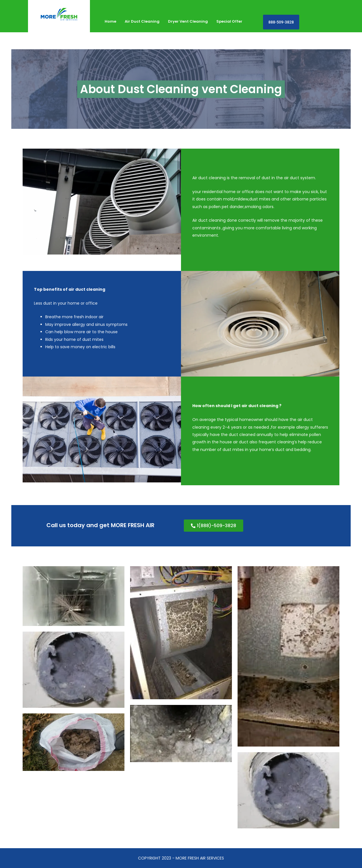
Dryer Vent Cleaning (188, 21)
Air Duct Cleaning (142, 21)
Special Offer (229, 21)
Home (110, 21)
